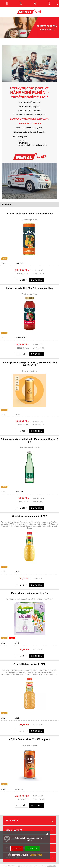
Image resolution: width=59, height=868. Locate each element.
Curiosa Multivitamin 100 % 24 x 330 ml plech (29, 214)
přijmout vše (32, 848)
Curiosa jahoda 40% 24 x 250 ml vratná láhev (29, 288)
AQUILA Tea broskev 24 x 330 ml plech (29, 739)
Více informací (36, 855)
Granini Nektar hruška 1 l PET (30, 664)
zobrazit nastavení (20, 855)
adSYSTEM (51, 866)
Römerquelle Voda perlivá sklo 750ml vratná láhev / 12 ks (30, 441)
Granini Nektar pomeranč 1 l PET (30, 516)
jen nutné (17, 848)
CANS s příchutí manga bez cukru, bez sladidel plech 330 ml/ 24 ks (30, 364)
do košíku (37, 280)
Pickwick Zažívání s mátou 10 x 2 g (29, 593)
